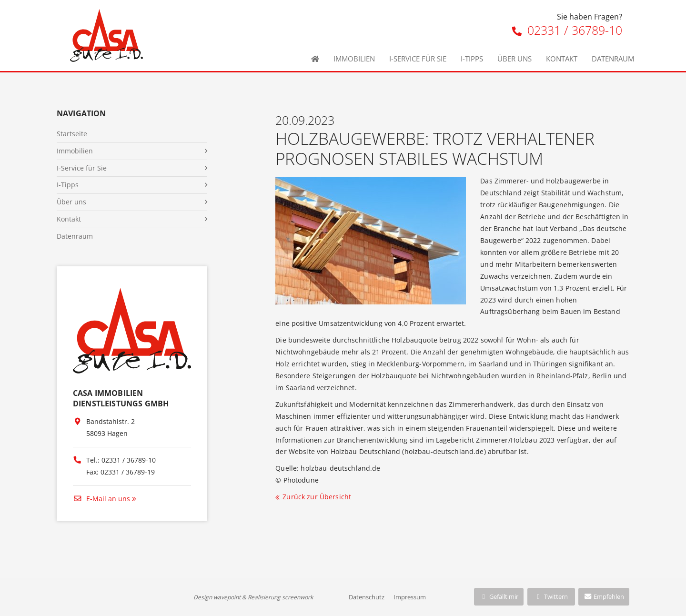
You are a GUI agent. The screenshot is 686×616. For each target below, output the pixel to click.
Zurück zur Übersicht (317, 497)
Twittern (551, 596)
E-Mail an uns (101, 499)
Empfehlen (604, 596)
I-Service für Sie (418, 59)
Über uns (514, 59)
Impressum (410, 597)
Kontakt (562, 59)
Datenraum (613, 59)
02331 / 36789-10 (567, 30)
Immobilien (354, 59)
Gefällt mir (499, 596)
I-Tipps (472, 59)
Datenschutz (367, 597)
